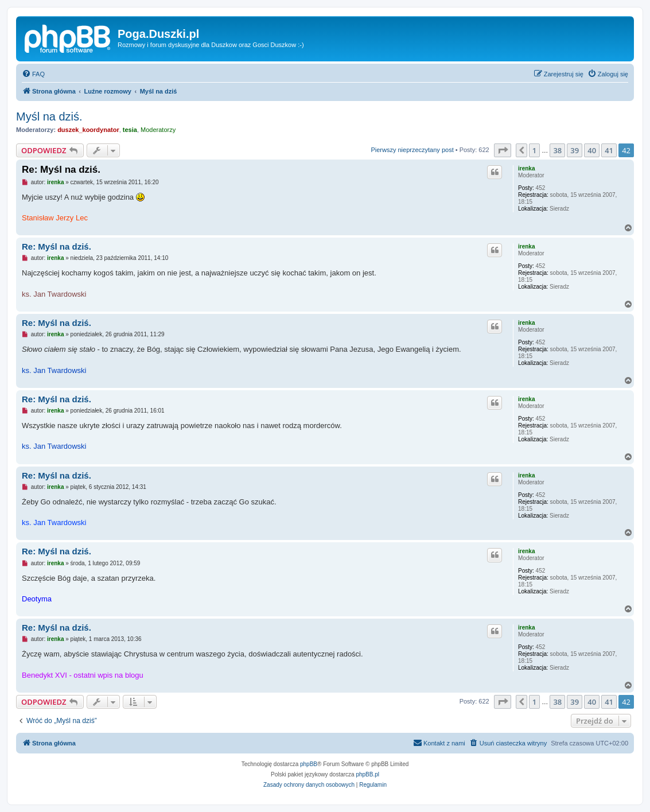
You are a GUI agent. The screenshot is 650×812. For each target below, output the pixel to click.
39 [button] (575, 150)
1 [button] (534, 150)
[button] (503, 150)
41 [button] (609, 150)
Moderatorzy (158, 130)
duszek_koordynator (88, 130)
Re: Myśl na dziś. (61, 170)
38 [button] (557, 150)
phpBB (309, 764)
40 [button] (592, 150)
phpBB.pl (367, 774)
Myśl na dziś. (49, 116)
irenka (526, 168)
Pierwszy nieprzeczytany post (412, 150)
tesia (130, 130)
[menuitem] (33, 74)
